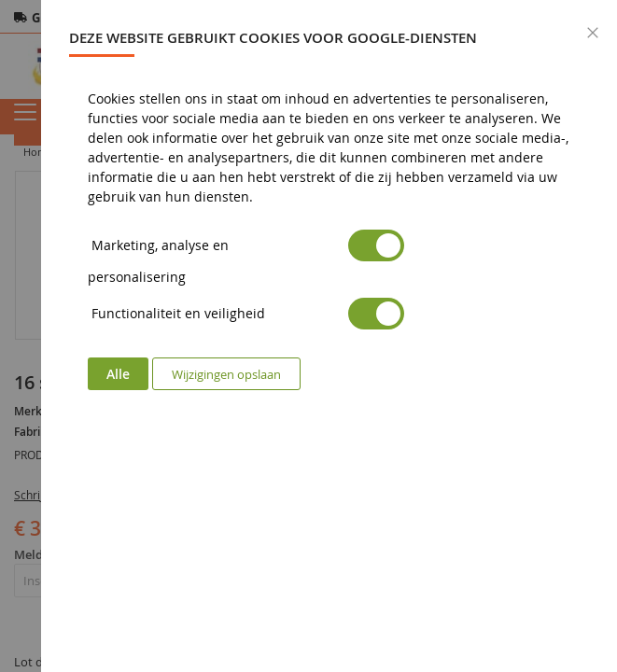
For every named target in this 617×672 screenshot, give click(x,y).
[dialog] (329, 336)
